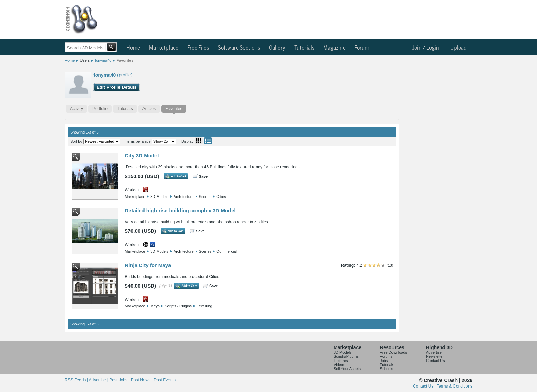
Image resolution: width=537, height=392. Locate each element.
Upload (459, 48)
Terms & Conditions (454, 386)
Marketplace (164, 48)
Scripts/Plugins (346, 356)
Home (133, 48)
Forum (362, 48)
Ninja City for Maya (148, 265)
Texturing (205, 306)
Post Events (165, 380)
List (208, 141)
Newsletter (435, 356)
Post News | (142, 380)
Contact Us (435, 361)
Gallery (277, 48)
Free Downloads (394, 352)
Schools (386, 369)
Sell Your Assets (347, 369)
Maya (155, 306)
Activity (76, 109)
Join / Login (426, 48)
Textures (341, 361)
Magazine (334, 48)
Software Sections (239, 48)
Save (203, 176)
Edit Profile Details (117, 87)
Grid (199, 141)
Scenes (205, 197)
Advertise (434, 352)
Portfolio (100, 109)
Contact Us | (425, 386)
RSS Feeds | (77, 380)
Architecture (184, 197)
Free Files (198, 48)
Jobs (384, 361)
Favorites (125, 60)
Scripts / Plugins (178, 306)
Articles (149, 109)
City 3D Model (142, 156)
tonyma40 (103, 60)
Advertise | (99, 380)
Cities (221, 197)
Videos (339, 365)
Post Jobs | (120, 380)
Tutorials (304, 48)
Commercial (227, 251)
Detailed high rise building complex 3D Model (180, 210)
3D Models (159, 197)
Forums (386, 356)
